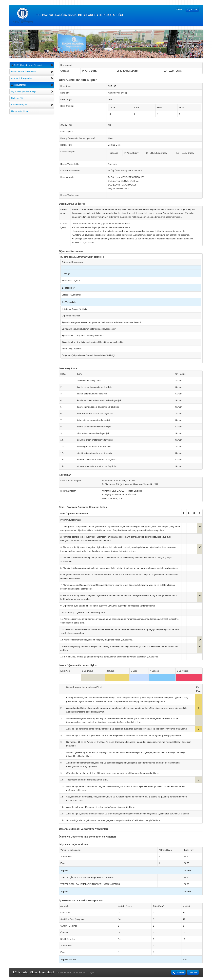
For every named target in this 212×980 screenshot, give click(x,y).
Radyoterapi (19, 85)
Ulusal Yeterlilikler (20, 111)
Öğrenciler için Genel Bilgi (24, 91)
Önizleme (178, 973)
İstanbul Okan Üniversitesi (24, 72)
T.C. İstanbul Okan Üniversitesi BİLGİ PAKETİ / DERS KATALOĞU (68, 15)
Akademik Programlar (22, 78)
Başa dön (193, 972)
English (180, 9)
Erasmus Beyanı (19, 105)
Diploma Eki (17, 98)
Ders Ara (192, 10)
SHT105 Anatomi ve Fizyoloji (26, 65)
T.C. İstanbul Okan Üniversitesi (33, 972)
